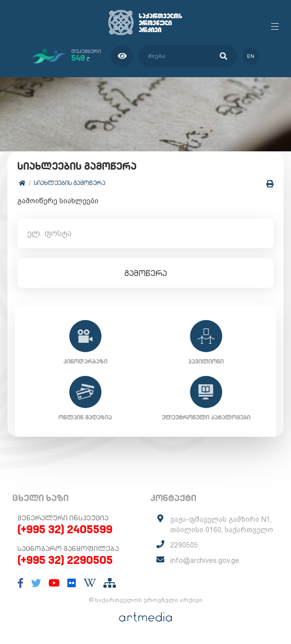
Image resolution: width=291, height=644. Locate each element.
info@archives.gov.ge (205, 560)
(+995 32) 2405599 (65, 529)
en (251, 56)
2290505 (184, 545)
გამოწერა (145, 273)
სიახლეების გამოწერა (70, 183)
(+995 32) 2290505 (65, 560)
